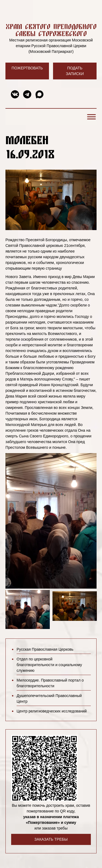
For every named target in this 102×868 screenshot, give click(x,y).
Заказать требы (51, 839)
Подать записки (75, 71)
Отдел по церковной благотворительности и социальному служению (49, 665)
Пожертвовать (27, 68)
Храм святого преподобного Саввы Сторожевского (51, 30)
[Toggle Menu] (91, 117)
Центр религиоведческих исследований (52, 711)
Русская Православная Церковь (45, 649)
